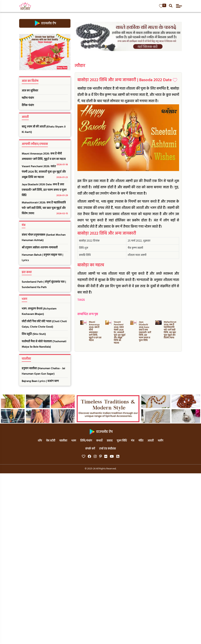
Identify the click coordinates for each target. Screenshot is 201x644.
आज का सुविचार (30, 91)
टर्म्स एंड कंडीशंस (108, 449)
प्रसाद (110, 441)
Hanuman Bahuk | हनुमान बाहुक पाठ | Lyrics (42, 258)
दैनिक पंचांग (28, 105)
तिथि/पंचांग (86, 441)
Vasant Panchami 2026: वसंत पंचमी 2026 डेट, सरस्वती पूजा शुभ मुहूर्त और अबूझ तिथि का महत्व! (45, 172)
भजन (74, 441)
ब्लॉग (161, 441)
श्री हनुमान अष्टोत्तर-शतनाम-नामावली (40, 248)
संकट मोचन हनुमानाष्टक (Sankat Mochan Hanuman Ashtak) (44, 238)
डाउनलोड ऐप (45, 23)
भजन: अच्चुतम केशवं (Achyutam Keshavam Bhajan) (39, 311)
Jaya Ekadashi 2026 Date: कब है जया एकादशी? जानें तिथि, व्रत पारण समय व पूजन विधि (45, 190)
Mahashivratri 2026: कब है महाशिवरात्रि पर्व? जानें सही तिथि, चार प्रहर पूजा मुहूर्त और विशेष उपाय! (45, 208)
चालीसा (63, 441)
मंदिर (141, 441)
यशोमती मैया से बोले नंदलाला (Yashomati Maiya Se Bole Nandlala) (44, 344)
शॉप (40, 441)
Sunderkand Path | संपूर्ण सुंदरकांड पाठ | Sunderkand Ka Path (44, 285)
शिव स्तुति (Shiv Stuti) (34, 334)
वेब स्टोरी (51, 441)
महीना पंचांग (28, 98)
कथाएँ (99, 441)
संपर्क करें (90, 449)
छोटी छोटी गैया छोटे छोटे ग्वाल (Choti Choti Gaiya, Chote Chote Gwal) (44, 324)
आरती (151, 441)
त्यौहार (80, 66)
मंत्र (133, 441)
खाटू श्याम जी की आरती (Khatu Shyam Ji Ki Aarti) (44, 129)
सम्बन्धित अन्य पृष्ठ (88, 314)
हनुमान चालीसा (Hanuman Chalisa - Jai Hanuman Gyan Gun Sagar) (43, 371)
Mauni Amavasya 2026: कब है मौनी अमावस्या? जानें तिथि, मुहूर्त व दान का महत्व (45, 157)
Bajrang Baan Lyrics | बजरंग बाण (40, 381)
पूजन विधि (122, 441)
